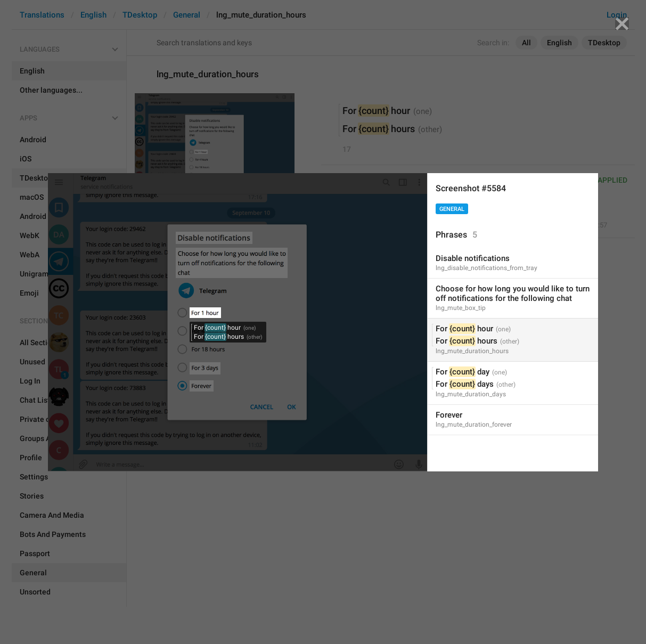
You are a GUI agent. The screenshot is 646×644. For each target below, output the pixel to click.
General (452, 209)
